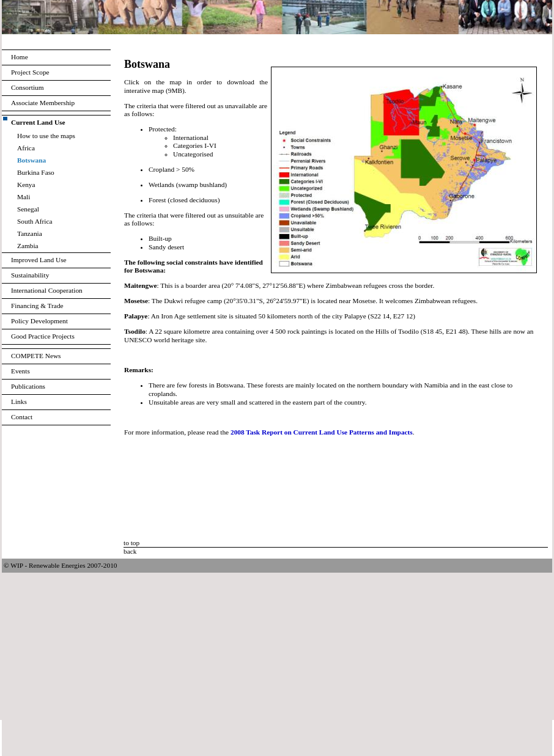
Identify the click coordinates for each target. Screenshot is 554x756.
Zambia (28, 246)
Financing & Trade (37, 306)
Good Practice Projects (43, 336)
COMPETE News (36, 356)
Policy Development (39, 321)
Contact (22, 417)
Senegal (28, 209)
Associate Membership (43, 103)
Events (20, 371)
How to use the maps (46, 136)
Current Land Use (38, 122)
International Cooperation (47, 290)
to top (131, 543)
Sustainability (30, 275)
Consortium (28, 87)
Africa (26, 148)
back (130, 551)
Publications (28, 386)
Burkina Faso (36, 172)
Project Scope (30, 72)
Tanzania (30, 233)
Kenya (26, 185)
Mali (24, 197)
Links (19, 402)
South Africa (35, 221)
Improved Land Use (39, 260)
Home (20, 57)
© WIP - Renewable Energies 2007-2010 (61, 565)
